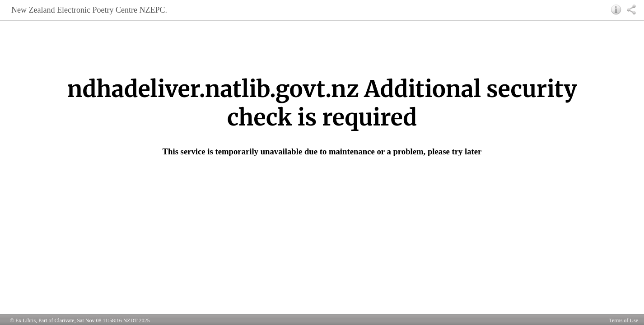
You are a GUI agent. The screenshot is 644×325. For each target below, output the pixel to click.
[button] (616, 9)
